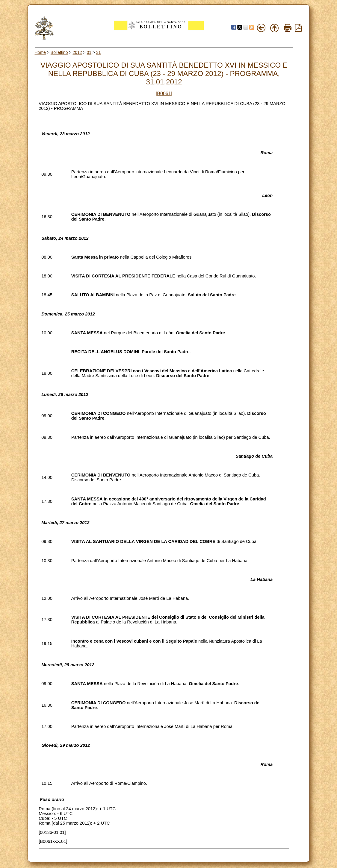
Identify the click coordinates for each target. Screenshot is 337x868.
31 (99, 52)
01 (89, 52)
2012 (77, 52)
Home (40, 52)
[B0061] (164, 94)
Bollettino (59, 52)
